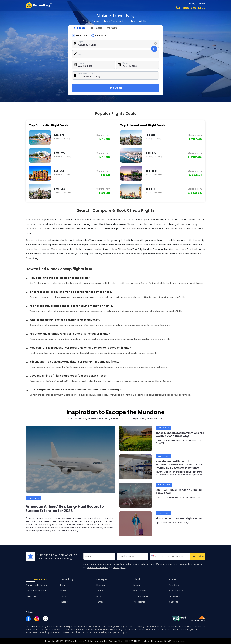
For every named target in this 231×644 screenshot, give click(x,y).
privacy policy (120, 567)
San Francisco (176, 590)
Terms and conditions (98, 567)
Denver (137, 585)
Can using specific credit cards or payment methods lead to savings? (76, 389)
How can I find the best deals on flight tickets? (60, 278)
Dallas (100, 596)
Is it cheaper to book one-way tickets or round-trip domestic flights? (75, 361)
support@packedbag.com (116, 632)
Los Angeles (175, 596)
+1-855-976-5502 (190, 8)
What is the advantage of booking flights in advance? (65, 320)
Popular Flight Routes (37, 585)
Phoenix (64, 602)
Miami (63, 590)
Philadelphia (139, 602)
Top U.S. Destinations (37, 579)
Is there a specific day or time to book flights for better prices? (71, 292)
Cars (114, 28)
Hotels (98, 28)
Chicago (64, 585)
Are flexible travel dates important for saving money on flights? (71, 306)
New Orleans (140, 590)
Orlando (137, 579)
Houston (101, 585)
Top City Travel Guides (37, 590)
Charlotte (174, 602)
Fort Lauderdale (141, 596)
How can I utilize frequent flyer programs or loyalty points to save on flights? (80, 348)
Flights (81, 28)
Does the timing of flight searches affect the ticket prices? (68, 375)
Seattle (100, 590)
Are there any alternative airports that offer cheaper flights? (70, 334)
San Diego (174, 585)
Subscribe (198, 556)
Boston (64, 596)
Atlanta (173, 579)
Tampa (100, 602)
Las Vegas (102, 579)
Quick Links (32, 596)
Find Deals (116, 88)
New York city (67, 579)
